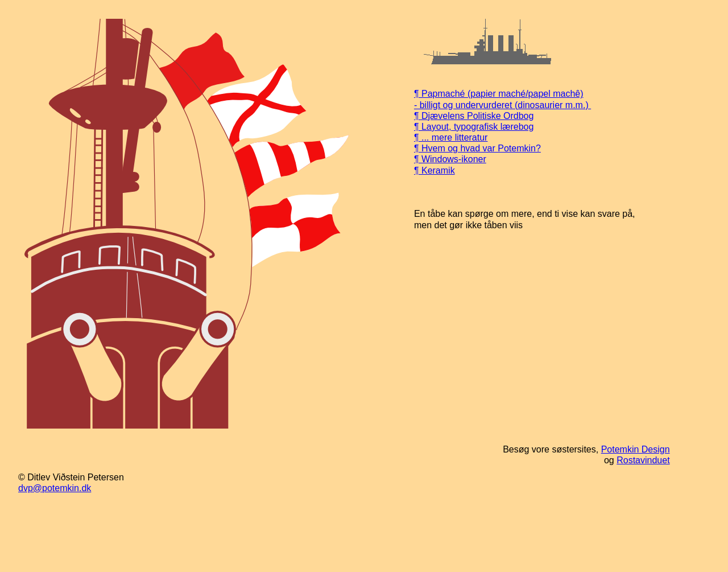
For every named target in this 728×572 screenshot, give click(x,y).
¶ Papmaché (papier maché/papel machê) (499, 94)
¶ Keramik (435, 170)
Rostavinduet (643, 460)
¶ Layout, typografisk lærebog (474, 127)
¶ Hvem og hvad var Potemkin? (477, 148)
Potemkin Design (636, 449)
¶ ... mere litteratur (451, 137)
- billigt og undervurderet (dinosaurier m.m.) (502, 105)
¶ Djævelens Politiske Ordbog (474, 116)
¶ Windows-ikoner (450, 159)
